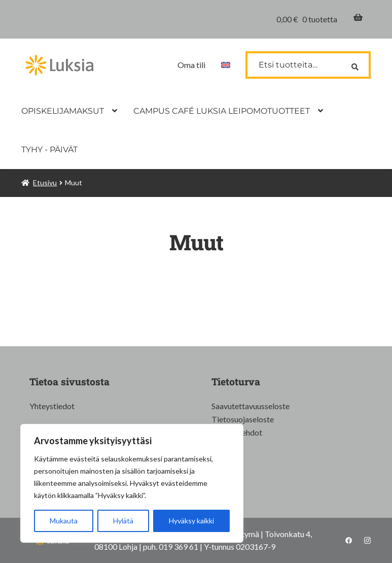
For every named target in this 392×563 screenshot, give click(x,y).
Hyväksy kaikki (191, 521)
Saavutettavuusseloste (251, 406)
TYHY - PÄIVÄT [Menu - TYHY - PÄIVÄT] (49, 150)
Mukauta (64, 521)
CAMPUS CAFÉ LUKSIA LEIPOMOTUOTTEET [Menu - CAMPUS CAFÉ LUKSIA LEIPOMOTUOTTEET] (222, 111)
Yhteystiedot (52, 406)
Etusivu (45, 183)
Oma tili (191, 65)
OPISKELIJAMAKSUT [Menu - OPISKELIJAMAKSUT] (63, 111)
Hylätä (123, 521)
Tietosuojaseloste (243, 419)
